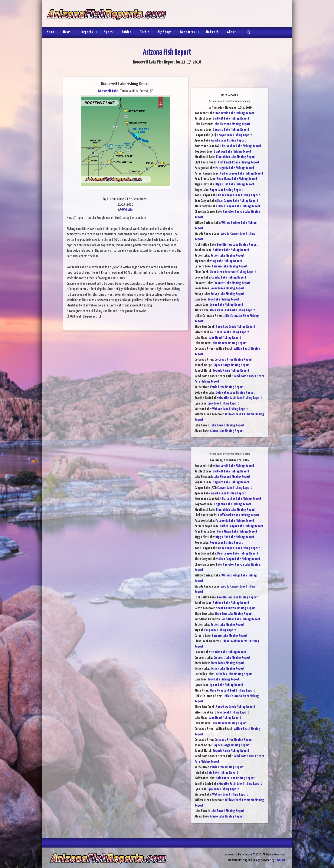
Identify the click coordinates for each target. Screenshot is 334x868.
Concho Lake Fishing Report (229, 278)
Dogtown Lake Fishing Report (233, 152)
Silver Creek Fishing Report (232, 332)
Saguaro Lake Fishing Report (231, 130)
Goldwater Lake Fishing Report (235, 393)
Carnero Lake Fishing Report (230, 266)
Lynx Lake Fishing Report (223, 404)
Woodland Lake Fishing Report (241, 619)
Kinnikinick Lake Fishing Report (236, 157)
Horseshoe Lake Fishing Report (242, 146)
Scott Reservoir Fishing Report (236, 608)
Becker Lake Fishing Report (227, 256)
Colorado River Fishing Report (234, 360)
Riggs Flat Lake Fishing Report (235, 184)
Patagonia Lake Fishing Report (235, 168)
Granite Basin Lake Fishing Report (241, 398)
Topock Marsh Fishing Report (231, 371)
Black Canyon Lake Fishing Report (239, 206)
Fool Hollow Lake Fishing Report (237, 245)
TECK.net (280, 860)
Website (127, 210)
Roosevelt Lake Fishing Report (235, 113)
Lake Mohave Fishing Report (229, 343)
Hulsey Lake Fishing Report (227, 294)
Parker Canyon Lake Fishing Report (242, 174)
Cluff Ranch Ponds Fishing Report (239, 162)
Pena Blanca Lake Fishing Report (237, 179)
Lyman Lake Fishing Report (227, 305)
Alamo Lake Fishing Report (227, 431)
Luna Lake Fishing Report (224, 300)
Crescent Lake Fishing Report (232, 283)
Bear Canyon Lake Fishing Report (238, 201)
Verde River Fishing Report (227, 387)
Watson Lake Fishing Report (230, 409)
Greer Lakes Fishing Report (227, 288)
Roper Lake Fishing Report (226, 190)
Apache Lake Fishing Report (228, 141)
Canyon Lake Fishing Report (235, 135)
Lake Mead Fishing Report (225, 338)
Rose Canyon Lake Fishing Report (239, 195)
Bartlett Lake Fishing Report (231, 119)
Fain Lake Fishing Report (223, 773)
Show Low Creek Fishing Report (235, 327)
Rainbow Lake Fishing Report (231, 250)
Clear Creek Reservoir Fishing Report (233, 272)
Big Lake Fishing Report (227, 261)
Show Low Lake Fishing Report (234, 614)
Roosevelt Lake (108, 91)
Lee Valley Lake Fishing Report (234, 674)
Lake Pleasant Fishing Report (232, 124)
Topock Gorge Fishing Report (231, 365)
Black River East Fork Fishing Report (232, 310)
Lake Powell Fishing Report (227, 425)
